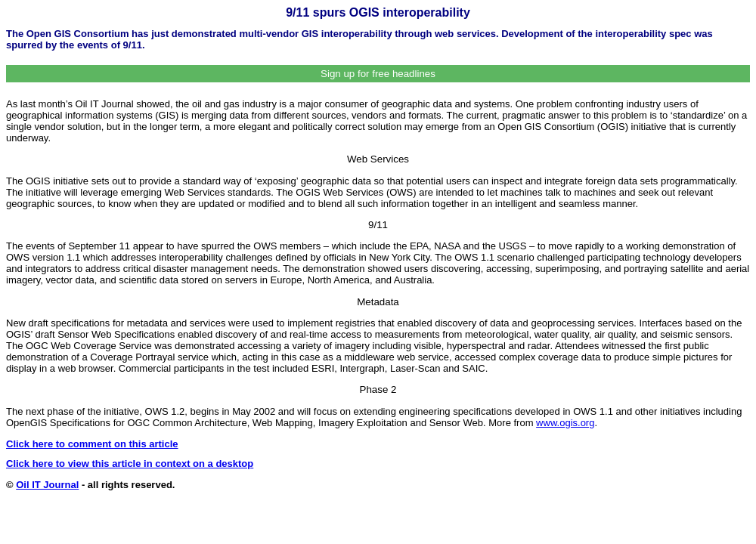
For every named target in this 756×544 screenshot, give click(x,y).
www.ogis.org (565, 423)
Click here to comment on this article (92, 444)
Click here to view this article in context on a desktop (130, 464)
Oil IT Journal (47, 485)
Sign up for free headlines (378, 74)
